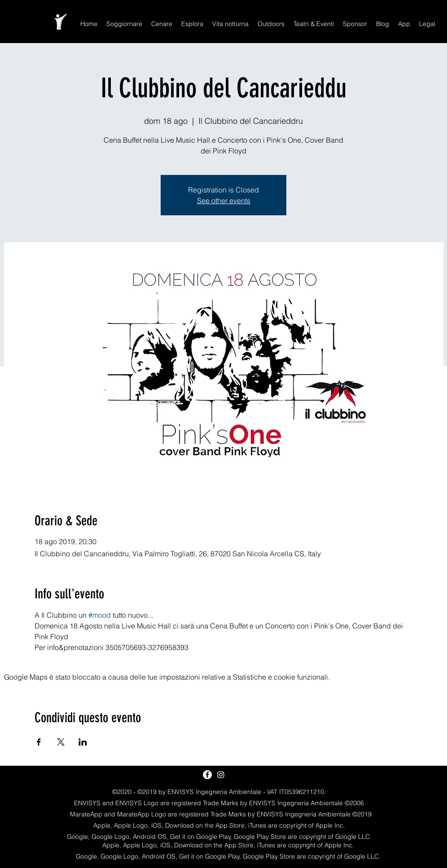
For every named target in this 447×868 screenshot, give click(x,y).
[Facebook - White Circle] (207, 775)
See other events (224, 201)
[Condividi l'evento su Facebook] (39, 742)
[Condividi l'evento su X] (61, 742)
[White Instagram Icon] (221, 775)
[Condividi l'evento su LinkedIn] (83, 742)
